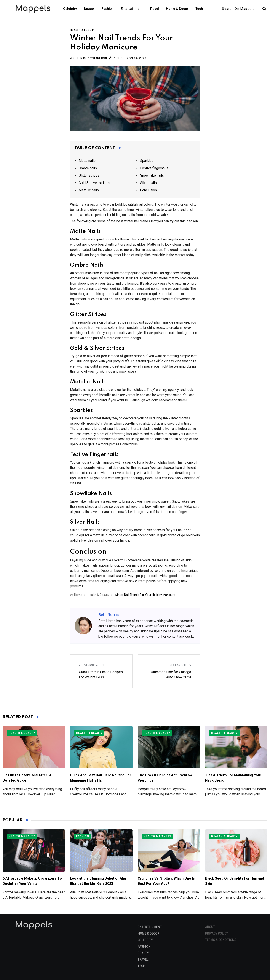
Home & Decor (177, 9)
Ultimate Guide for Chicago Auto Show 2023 (171, 675)
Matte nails (87, 161)
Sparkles (147, 161)
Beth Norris (97, 58)
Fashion (108, 9)
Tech (199, 9)
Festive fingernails (154, 168)
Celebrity (70, 9)
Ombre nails (88, 168)
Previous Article (93, 665)
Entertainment (132, 9)
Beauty (89, 9)
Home (76, 595)
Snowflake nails (152, 175)
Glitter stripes (89, 175)
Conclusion (148, 190)
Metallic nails (89, 190)
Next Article (180, 665)
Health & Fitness (157, 836)
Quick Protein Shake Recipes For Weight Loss (101, 675)
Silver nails (148, 183)
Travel (154, 9)
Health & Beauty (82, 30)
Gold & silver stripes (94, 183)
